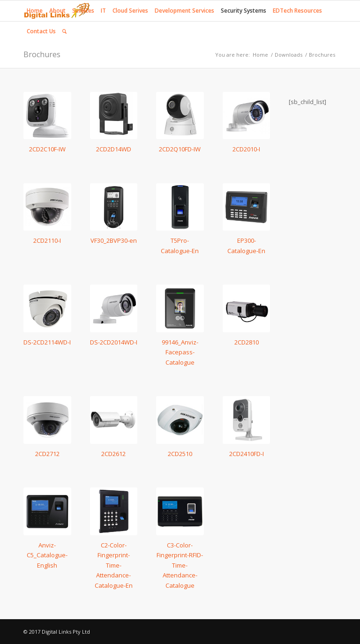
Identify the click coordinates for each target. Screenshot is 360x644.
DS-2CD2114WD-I (47, 342)
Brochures (42, 54)
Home (260, 55)
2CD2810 (247, 342)
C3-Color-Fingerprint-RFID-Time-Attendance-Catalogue (180, 565)
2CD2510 (180, 454)
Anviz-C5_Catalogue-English (47, 555)
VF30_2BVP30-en (114, 240)
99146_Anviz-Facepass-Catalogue (180, 352)
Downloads (289, 55)
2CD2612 (113, 454)
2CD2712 (47, 454)
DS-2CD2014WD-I (114, 342)
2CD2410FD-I (247, 454)
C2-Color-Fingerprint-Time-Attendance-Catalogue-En (114, 565)
